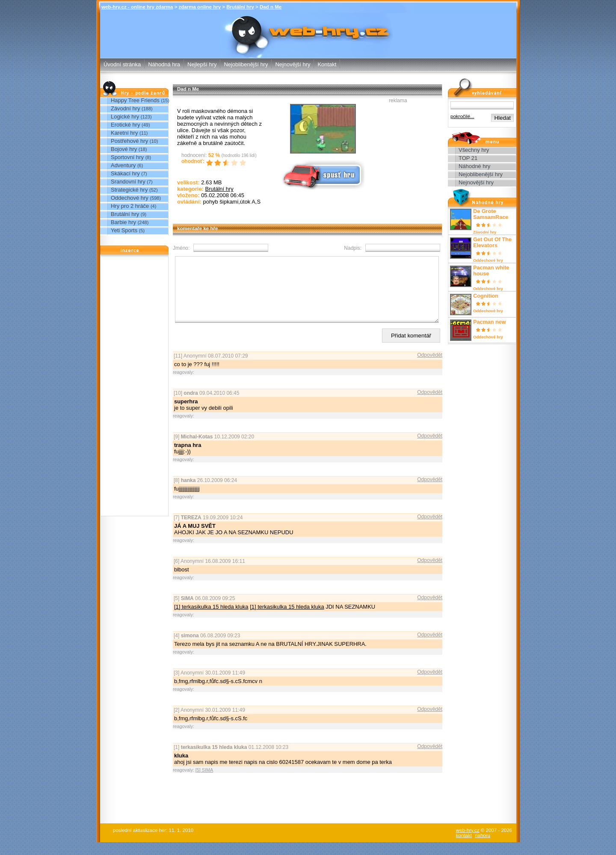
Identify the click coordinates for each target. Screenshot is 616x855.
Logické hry (125, 117)
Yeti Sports (124, 230)
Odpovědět (430, 368)
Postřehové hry (129, 141)
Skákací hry (125, 173)
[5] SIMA (204, 783)
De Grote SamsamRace (491, 214)
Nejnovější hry (293, 64)
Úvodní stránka (122, 64)
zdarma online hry (200, 7)
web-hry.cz (468, 843)
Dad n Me (271, 7)
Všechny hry (474, 150)
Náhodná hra (164, 64)
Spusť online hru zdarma (322, 174)
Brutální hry (240, 7)
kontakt (464, 848)
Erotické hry (125, 125)
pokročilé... (462, 116)
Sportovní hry (127, 157)
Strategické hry (129, 190)
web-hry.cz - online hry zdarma (137, 7)
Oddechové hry (130, 198)
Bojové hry (124, 149)
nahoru (483, 848)
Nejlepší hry (202, 64)
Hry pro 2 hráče (130, 206)
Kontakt (327, 64)
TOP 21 (468, 158)
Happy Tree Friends (135, 100)
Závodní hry (125, 108)
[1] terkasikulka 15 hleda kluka (211, 620)
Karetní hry (124, 133)
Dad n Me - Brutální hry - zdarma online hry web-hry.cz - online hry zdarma (308, 24)
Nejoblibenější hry (246, 64)
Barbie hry (123, 222)
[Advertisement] (134, 388)
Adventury (123, 165)
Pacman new (490, 322)
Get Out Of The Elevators (492, 243)
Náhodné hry (474, 166)
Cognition (486, 296)
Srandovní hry (128, 182)
